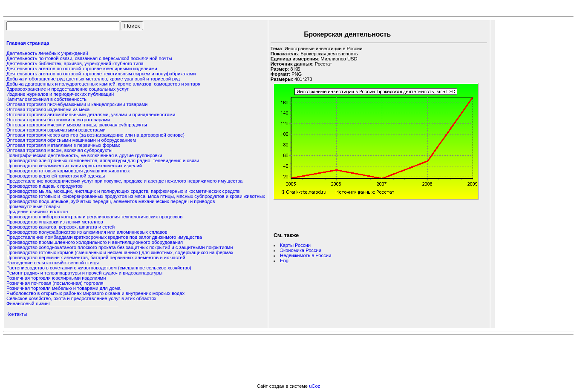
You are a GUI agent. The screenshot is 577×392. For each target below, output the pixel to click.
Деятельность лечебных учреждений (47, 53)
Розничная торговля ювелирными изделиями (56, 278)
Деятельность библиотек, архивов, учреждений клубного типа (75, 63)
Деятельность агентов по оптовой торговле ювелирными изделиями (82, 69)
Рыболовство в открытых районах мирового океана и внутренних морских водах (95, 293)
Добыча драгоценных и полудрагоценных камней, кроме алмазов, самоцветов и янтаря (103, 84)
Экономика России (301, 250)
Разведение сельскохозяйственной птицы (53, 263)
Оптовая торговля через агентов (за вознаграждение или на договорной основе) (95, 135)
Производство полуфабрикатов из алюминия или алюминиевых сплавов (87, 232)
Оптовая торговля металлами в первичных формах (63, 145)
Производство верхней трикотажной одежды (56, 176)
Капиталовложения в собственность (46, 99)
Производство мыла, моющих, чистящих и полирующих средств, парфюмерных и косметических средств (123, 191)
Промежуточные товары (33, 206)
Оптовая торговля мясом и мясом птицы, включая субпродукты (77, 125)
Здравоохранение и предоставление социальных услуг (68, 89)
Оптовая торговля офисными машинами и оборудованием (71, 140)
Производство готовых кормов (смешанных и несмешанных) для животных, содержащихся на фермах (120, 252)
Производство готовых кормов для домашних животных (68, 171)
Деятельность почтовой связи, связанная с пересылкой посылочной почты (89, 58)
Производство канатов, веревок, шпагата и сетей (61, 227)
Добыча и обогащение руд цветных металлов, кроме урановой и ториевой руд (93, 79)
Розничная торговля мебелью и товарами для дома (63, 288)
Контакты (17, 314)
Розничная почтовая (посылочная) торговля (55, 283)
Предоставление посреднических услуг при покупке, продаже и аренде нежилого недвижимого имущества (124, 181)
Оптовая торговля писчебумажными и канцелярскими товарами (77, 104)
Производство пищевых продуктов (45, 186)
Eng (284, 260)
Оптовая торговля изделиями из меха (48, 109)
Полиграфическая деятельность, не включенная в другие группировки (84, 155)
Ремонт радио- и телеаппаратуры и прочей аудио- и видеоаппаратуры (84, 273)
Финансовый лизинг (28, 303)
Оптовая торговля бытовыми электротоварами (58, 120)
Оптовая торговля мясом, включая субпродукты (59, 150)
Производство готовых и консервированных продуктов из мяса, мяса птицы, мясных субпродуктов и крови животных (136, 196)
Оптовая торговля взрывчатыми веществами (56, 130)
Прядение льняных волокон (37, 212)
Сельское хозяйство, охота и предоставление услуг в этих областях (81, 298)
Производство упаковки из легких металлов (55, 222)
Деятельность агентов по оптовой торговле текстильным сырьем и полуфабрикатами (101, 74)
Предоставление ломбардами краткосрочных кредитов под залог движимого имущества (104, 237)
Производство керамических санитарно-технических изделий (74, 166)
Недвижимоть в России (306, 255)
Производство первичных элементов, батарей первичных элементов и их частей (96, 258)
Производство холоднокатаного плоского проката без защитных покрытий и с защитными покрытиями (120, 247)
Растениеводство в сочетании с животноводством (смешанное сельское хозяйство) (99, 268)
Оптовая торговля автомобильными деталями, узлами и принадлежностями (91, 114)
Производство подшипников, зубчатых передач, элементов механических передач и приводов (111, 201)
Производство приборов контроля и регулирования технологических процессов (94, 217)
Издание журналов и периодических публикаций (60, 94)
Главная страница (28, 43)
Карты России (295, 245)
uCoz (314, 386)
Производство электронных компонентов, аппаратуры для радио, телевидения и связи (103, 160)
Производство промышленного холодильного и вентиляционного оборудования (95, 242)
